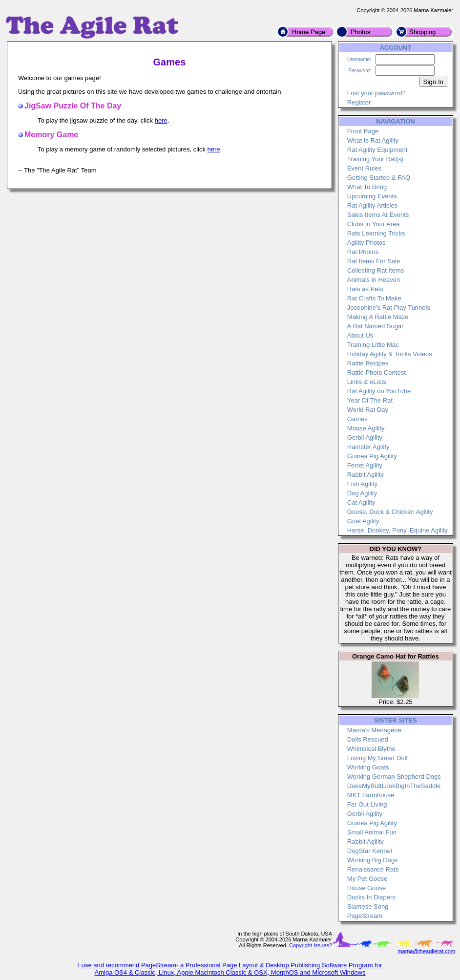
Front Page (363, 131)
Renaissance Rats (373, 869)
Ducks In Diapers (371, 897)
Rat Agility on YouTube (379, 391)
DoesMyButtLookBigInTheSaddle (394, 786)
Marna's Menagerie (374, 730)
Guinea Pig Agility (372, 456)
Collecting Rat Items (376, 270)
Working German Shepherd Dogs (394, 777)
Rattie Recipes (368, 363)
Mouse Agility (366, 428)
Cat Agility (361, 502)
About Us (360, 335)
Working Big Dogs (373, 860)
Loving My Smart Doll (377, 758)
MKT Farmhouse (371, 795)
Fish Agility (362, 484)
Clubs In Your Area (374, 224)
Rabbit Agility (366, 475)
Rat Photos (363, 252)
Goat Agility (363, 521)
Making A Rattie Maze (378, 317)
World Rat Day (368, 410)
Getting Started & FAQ (379, 178)
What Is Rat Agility (373, 140)
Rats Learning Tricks (376, 233)
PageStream (365, 916)
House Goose (367, 888)
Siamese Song (368, 906)
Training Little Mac (373, 345)
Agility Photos (366, 243)
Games (357, 419)
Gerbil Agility (365, 437)
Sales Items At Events (378, 215)
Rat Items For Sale (374, 261)
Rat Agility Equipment (377, 150)
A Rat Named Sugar (376, 326)
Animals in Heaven (374, 280)
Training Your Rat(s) (375, 159)
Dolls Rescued (368, 739)
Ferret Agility (365, 465)
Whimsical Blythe (371, 749)
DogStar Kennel (370, 851)
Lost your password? (376, 93)
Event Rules (364, 168)
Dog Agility (362, 493)
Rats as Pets (365, 289)
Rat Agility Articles (372, 205)
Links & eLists (367, 382)
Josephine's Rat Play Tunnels (389, 308)
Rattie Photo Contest (376, 373)
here (161, 120)
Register (359, 102)
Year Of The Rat (370, 400)
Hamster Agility (368, 447)
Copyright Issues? (311, 945)
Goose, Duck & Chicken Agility (390, 512)
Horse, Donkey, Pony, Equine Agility (397, 530)
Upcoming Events (372, 196)
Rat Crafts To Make (374, 298)
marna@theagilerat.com (426, 951)
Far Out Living (367, 804)
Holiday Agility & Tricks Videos (390, 354)
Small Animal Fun (372, 832)
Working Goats (368, 767)
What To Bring (367, 187)
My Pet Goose (367, 879)
